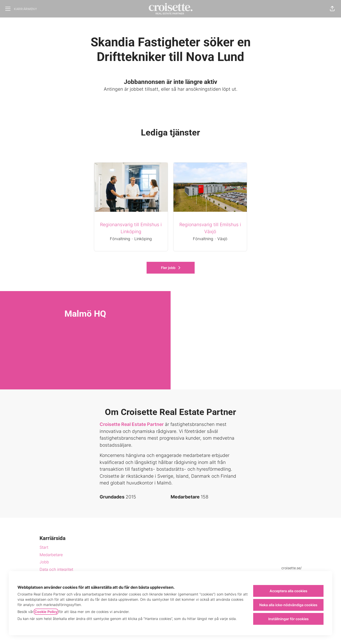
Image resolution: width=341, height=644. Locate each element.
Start (44, 547)
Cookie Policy (46, 612)
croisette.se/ (292, 568)
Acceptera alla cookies (288, 591)
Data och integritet (56, 569)
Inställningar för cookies (288, 619)
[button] (332, 9)
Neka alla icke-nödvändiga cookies (288, 605)
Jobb (44, 562)
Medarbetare (51, 555)
